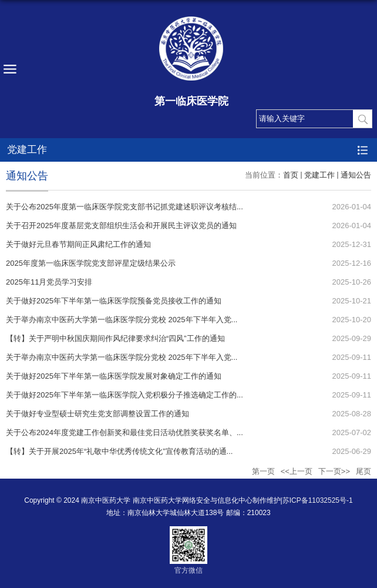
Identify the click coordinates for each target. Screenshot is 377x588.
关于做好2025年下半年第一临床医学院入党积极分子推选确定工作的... (124, 395)
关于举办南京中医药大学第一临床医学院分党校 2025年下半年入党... (122, 320)
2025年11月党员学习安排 (49, 282)
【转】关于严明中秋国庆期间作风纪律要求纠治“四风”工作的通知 (115, 338)
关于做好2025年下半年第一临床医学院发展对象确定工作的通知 (114, 376)
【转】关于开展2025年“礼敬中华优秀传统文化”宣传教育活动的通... (119, 451)
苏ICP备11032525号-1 (318, 500)
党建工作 (319, 175)
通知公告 (356, 175)
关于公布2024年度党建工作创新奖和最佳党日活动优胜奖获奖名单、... (124, 432)
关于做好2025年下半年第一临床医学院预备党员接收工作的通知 (114, 301)
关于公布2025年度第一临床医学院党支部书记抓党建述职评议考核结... (124, 207)
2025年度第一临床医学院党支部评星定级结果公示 (91, 263)
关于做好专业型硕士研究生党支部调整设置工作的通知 (97, 414)
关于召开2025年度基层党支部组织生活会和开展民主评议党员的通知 (121, 225)
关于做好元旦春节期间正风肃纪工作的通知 (78, 244)
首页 (291, 175)
